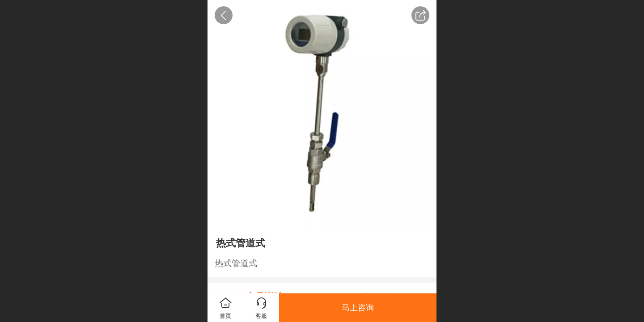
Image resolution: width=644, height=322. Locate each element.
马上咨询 (358, 308)
